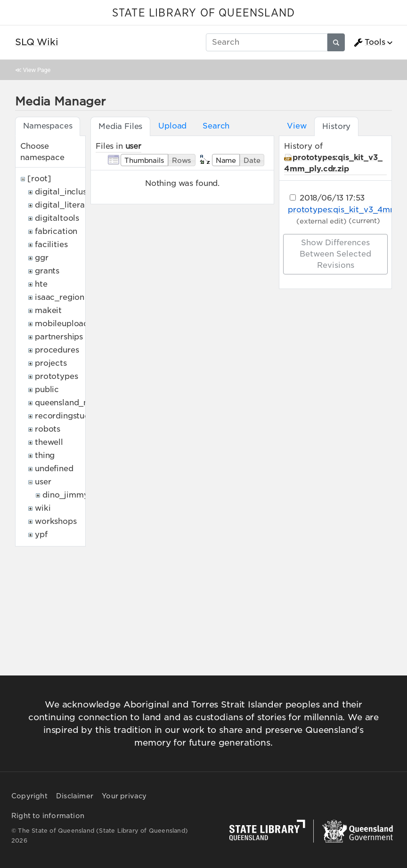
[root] (39, 179)
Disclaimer (75, 796)
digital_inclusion (67, 192)
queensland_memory (75, 403)
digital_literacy (64, 205)
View (297, 126)
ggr (42, 258)
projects (51, 363)
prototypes (56, 376)
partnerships (59, 337)
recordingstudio (66, 416)
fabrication (56, 231)
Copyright (29, 796)
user (43, 482)
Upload (172, 126)
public (47, 390)
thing (45, 455)
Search (216, 126)
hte (41, 284)
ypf (41, 534)
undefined (54, 469)
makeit (48, 310)
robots (48, 429)
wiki (43, 508)
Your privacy (124, 796)
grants (47, 271)
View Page (37, 70)
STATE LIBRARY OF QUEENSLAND (203, 13)
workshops (56, 521)
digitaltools (57, 218)
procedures (57, 350)
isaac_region (60, 297)
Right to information (48, 816)
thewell (49, 442)
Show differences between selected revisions (335, 254)
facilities (51, 245)
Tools (369, 42)
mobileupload (62, 324)
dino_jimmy (65, 495)
